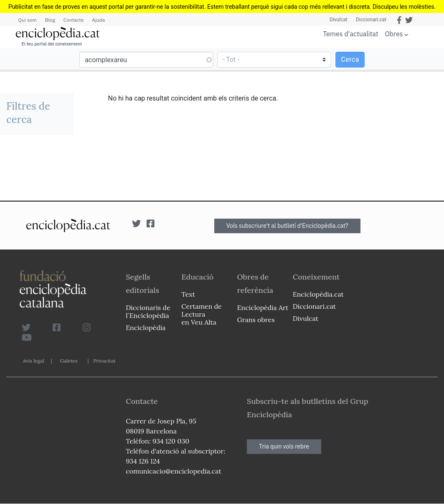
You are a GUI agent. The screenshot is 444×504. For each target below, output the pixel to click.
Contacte (74, 20)
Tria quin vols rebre (284, 446)
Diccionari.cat (371, 20)
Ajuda (98, 20)
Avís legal (34, 361)
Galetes (69, 361)
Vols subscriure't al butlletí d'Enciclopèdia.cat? (287, 226)
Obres (394, 34)
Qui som (28, 20)
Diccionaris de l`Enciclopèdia (148, 311)
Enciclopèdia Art (263, 307)
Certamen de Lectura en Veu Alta (201, 314)
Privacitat (104, 361)
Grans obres (256, 320)
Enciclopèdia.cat (318, 294)
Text (188, 294)
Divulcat (339, 20)
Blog (50, 20)
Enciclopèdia (146, 328)
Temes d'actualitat (350, 34)
